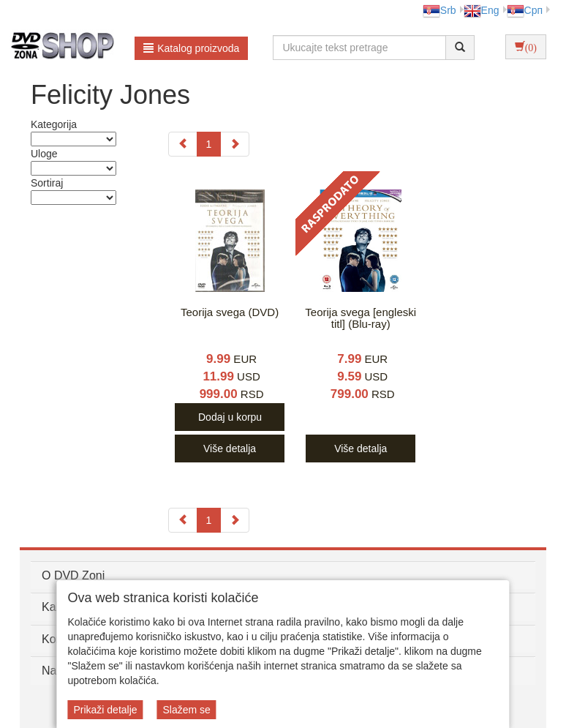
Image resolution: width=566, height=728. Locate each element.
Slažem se (186, 710)
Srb (439, 10)
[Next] (235, 144)
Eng (482, 10)
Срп (525, 10)
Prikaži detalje (105, 710)
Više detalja (230, 449)
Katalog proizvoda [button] (191, 48)
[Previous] (183, 144)
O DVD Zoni (73, 575)
